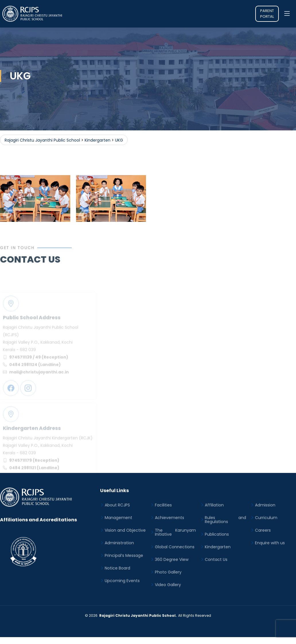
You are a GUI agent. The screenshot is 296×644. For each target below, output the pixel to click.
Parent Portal (267, 14)
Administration (119, 543)
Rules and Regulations (225, 520)
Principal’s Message (124, 555)
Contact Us (216, 559)
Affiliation (214, 505)
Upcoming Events (122, 581)
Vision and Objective (125, 530)
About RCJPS (117, 505)
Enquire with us (270, 543)
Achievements (170, 518)
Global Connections (175, 547)
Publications (217, 534)
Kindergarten (218, 547)
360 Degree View (172, 559)
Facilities (163, 505)
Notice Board (117, 568)
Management (118, 518)
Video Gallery (168, 585)
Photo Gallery (168, 572)
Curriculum (266, 518)
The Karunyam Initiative (176, 532)
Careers (263, 530)
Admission (265, 505)
